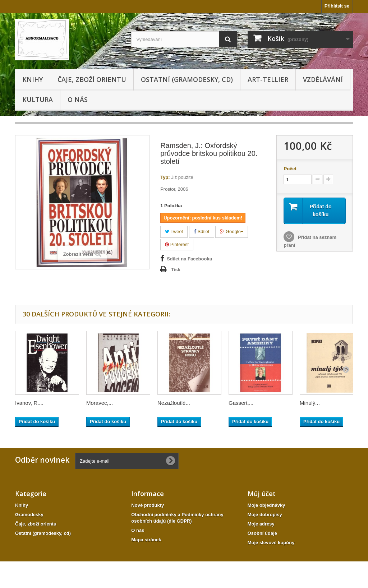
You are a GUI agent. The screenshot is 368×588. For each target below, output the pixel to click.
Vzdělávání (323, 79)
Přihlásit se (337, 6)
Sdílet (202, 232)
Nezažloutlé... (174, 403)
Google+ (232, 232)
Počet (290, 169)
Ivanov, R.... (29, 403)
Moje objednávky (266, 505)
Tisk (176, 270)
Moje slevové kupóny (271, 543)
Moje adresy (261, 524)
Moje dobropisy (265, 515)
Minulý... (310, 403)
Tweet (174, 232)
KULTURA (38, 99)
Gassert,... (241, 403)
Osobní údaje (262, 533)
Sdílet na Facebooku (189, 259)
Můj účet (262, 494)
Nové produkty (148, 505)
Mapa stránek (146, 540)
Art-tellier (268, 79)
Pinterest (177, 244)
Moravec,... (100, 403)
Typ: (165, 177)
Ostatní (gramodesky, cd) (187, 79)
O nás (78, 99)
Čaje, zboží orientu (92, 79)
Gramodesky (29, 515)
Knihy (33, 79)
